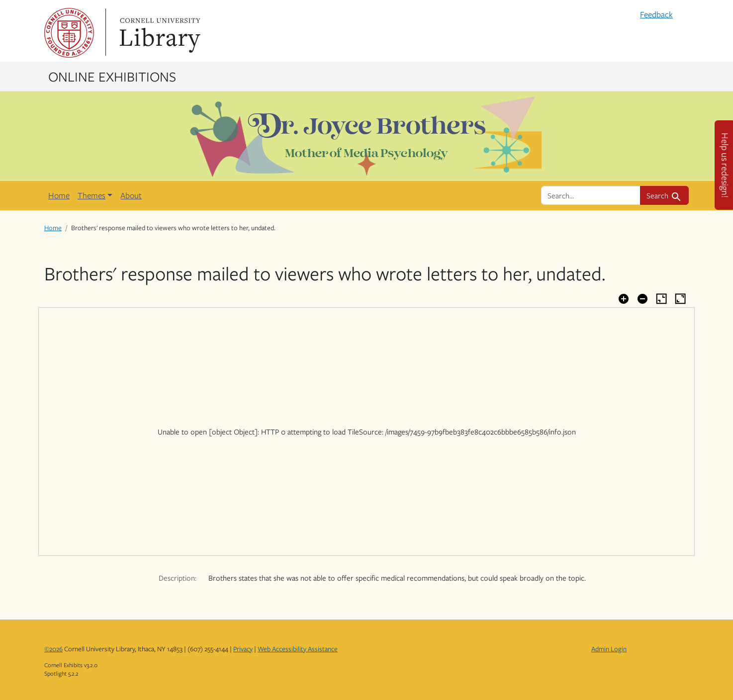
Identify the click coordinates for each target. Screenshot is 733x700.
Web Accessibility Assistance (298, 649)
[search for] (591, 195)
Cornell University (69, 33)
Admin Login (609, 649)
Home (59, 195)
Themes (92, 195)
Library (159, 33)
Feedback (656, 14)
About (131, 195)
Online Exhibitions (112, 76)
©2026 (53, 649)
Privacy (243, 649)
